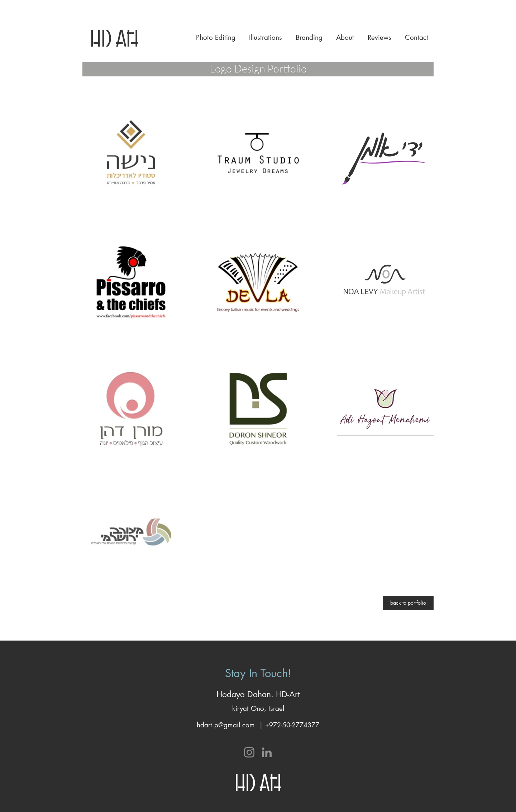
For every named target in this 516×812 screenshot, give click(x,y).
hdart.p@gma (217, 725)
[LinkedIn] (267, 752)
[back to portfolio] (408, 603)
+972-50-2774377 (292, 725)
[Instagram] (249, 752)
